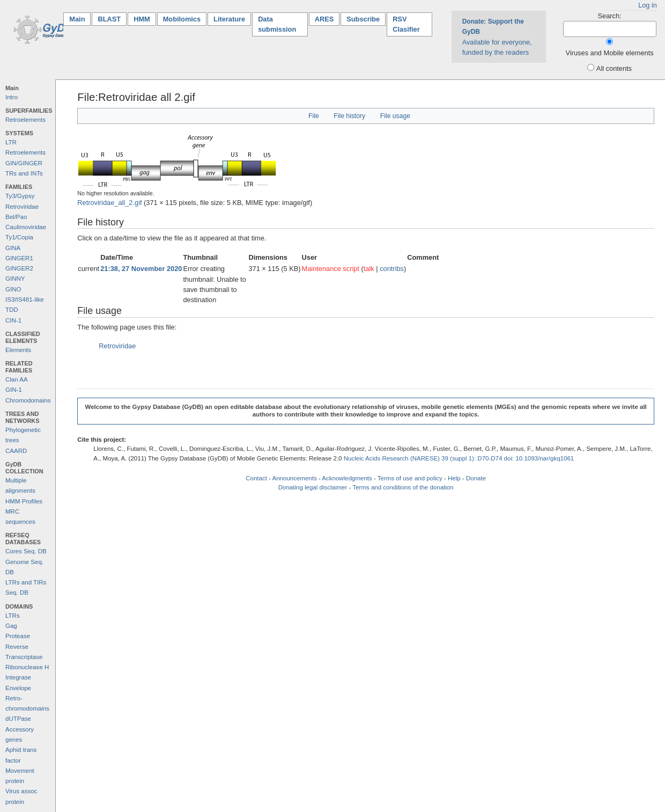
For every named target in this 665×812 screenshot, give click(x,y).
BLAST (109, 19)
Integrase (18, 677)
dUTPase (18, 719)
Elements (18, 350)
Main (80, 19)
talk (369, 269)
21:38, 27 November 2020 (141, 269)
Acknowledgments (347, 478)
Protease (18, 636)
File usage (395, 116)
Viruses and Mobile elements (610, 53)
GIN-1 (14, 390)
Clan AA (17, 379)
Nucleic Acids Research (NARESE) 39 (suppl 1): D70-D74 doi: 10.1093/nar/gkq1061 (459, 458)
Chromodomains (28, 400)
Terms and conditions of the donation (403, 487)
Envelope (18, 688)
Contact (256, 478)
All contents (614, 68)
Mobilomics (182, 19)
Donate (476, 478)
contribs (392, 269)
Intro (12, 97)
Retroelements (25, 120)
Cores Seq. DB (26, 551)
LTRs (13, 616)
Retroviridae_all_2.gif (109, 203)
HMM (142, 19)
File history (349, 116)
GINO (13, 289)
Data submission (277, 24)
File (314, 116)
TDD (12, 310)
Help (454, 478)
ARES (324, 19)
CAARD (16, 451)
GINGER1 (19, 258)
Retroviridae (22, 207)
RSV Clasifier (406, 24)
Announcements (295, 478)
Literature (229, 19)
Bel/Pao (16, 217)
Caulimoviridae (26, 227)
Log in (648, 5)
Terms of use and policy (410, 478)
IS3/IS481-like (25, 299)
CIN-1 (13, 320)
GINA (13, 248)
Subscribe (363, 19)
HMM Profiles (24, 501)
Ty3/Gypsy (20, 196)
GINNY (15, 279)
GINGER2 (19, 268)
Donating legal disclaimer (313, 487)
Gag (11, 626)
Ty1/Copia (19, 237)
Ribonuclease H (27, 667)
